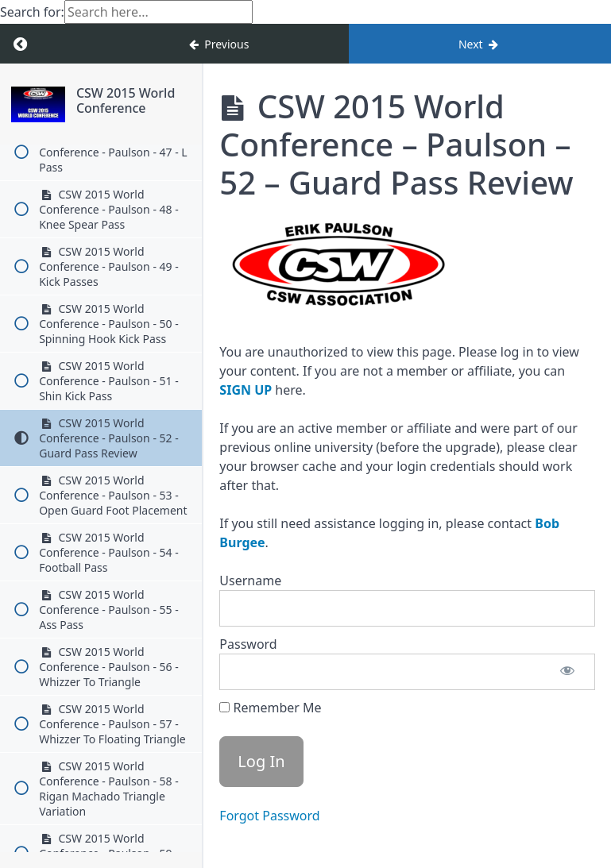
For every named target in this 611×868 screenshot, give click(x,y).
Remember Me (270, 708)
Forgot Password (269, 816)
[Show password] (567, 672)
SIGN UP (246, 390)
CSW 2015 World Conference (126, 100)
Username (250, 581)
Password (248, 644)
